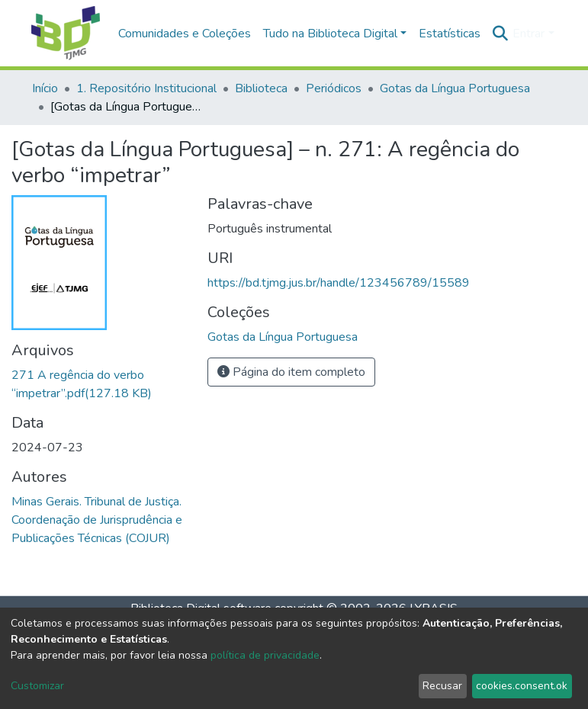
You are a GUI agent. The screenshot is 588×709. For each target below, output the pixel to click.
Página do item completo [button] (291, 372)
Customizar (37, 686)
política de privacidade (265, 655)
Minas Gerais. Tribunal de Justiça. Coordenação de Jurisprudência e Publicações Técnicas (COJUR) (97, 520)
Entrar (529, 34)
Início (45, 88)
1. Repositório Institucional (146, 88)
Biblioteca (261, 88)
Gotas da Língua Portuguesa (455, 88)
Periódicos (334, 88)
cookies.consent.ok (522, 686)
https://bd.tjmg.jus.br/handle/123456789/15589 (339, 283)
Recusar (442, 686)
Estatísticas (450, 34)
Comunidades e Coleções (185, 34)
